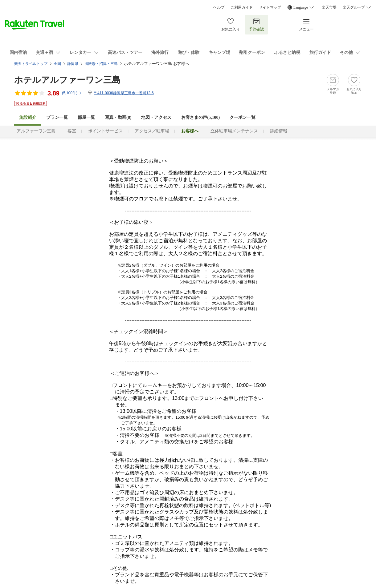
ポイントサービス (105, 131)
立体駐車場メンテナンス (234, 131)
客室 (72, 131)
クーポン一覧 (243, 117)
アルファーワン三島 (36, 131)
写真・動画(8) (118, 117)
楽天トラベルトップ (31, 64)
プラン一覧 (57, 117)
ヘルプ (219, 7)
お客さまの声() (200, 117)
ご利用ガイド (242, 7)
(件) (72, 93)
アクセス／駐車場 (152, 131)
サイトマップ (270, 7)
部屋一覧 (86, 117)
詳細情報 (279, 131)
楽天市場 (329, 7)
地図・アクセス (156, 117)
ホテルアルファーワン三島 (67, 80)
